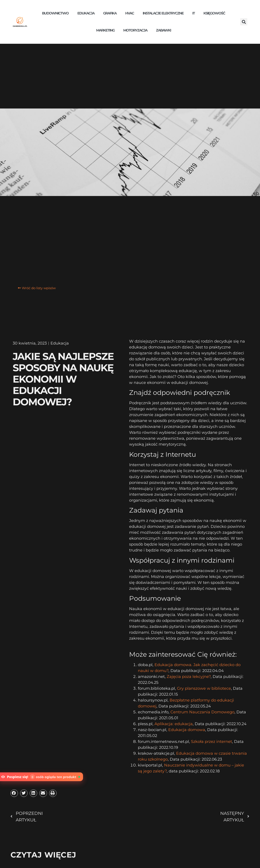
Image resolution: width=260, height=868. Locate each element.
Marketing (105, 30)
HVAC (130, 13)
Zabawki (163, 30)
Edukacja (86, 13)
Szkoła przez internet (211, 742)
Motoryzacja (135, 30)
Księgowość (214, 13)
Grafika (110, 13)
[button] (244, 22)
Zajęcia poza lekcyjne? (189, 677)
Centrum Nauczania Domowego (202, 712)
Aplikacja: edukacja (174, 724)
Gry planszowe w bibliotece (204, 688)
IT (193, 13)
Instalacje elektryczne (163, 13)
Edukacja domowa (187, 730)
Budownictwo (55, 13)
